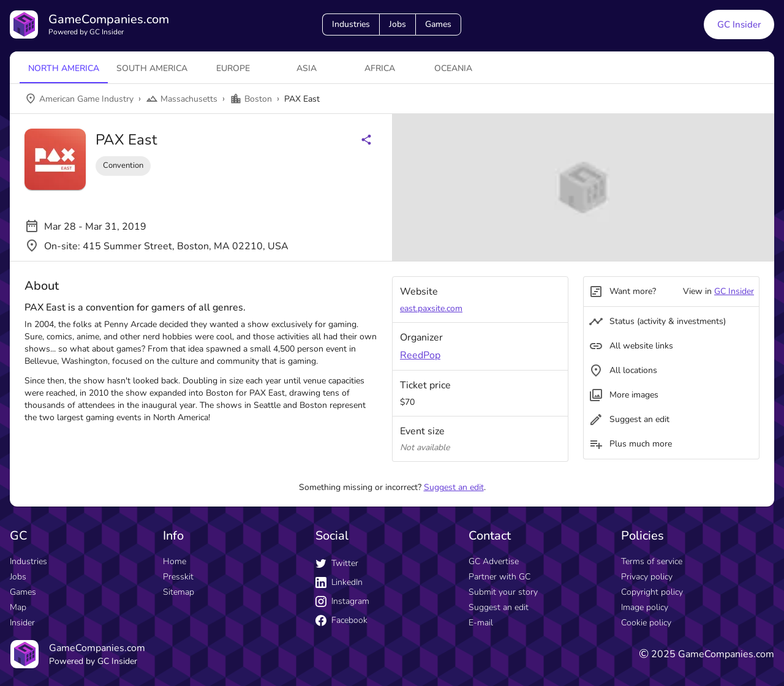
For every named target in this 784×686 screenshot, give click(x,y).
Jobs (398, 24)
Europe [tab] (233, 68)
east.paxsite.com (431, 308)
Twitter (337, 563)
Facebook (341, 620)
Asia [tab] (307, 68)
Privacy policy (647, 577)
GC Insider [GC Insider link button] (739, 24)
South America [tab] (152, 68)
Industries (351, 24)
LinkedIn (339, 582)
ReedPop (420, 355)
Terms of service (652, 561)
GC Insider (734, 291)
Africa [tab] (380, 68)
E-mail (481, 623)
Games (438, 24)
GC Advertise (494, 561)
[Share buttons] (366, 140)
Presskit (178, 577)
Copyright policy (652, 592)
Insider (22, 623)
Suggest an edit (454, 487)
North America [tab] (64, 68)
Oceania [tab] (453, 68)
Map (18, 607)
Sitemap (179, 592)
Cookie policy (646, 623)
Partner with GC (499, 577)
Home (175, 561)
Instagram (342, 601)
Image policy (645, 607)
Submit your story (503, 592)
